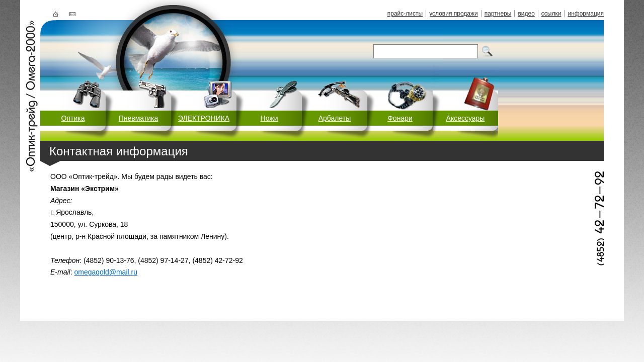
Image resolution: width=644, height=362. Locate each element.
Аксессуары (466, 118)
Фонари (400, 118)
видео (526, 14)
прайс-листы (405, 14)
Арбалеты (335, 118)
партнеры (498, 14)
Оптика (73, 118)
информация (586, 14)
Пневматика (138, 118)
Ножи (269, 118)
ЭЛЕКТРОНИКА (204, 118)
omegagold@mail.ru (106, 272)
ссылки (551, 14)
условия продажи (454, 14)
